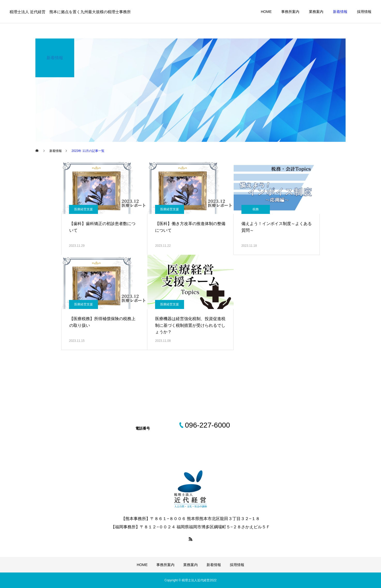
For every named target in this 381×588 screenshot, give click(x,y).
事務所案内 (290, 12)
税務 (256, 209)
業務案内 (316, 12)
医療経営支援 (83, 209)
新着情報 (340, 12)
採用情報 (364, 12)
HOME (266, 12)
